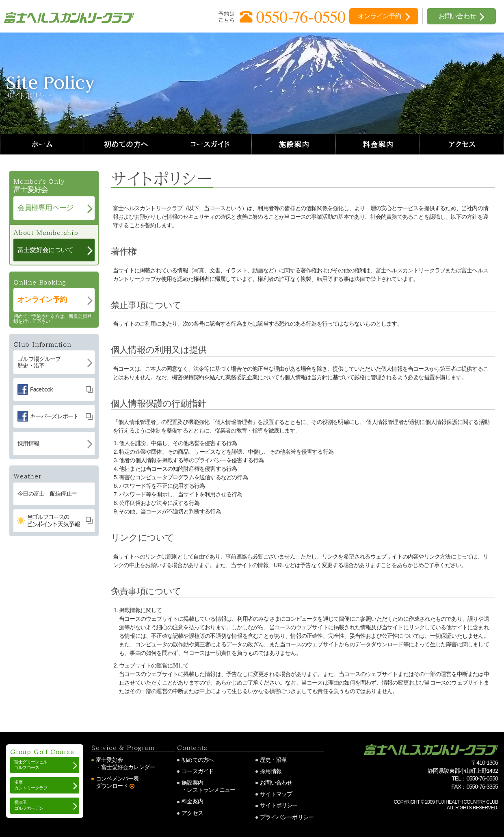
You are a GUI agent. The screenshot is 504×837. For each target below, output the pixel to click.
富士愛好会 (109, 760)
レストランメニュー (211, 790)
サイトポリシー (279, 805)
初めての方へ (126, 144)
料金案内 (378, 144)
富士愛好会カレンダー (128, 767)
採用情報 (271, 771)
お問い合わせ (276, 783)
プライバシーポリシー (287, 817)
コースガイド (210, 144)
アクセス (462, 144)
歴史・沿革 (273, 760)
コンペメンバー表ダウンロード (117, 782)
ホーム (42, 144)
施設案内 (294, 144)
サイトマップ (276, 794)
